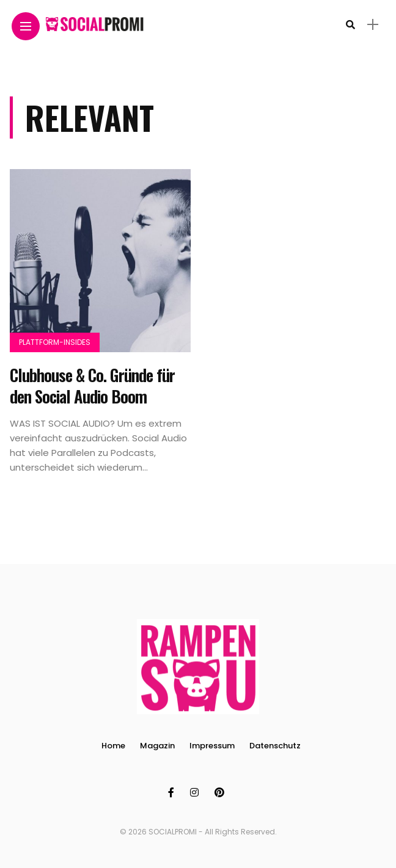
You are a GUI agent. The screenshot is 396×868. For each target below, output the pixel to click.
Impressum (212, 746)
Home (113, 746)
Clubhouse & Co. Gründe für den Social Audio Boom (92, 385)
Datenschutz (275, 746)
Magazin (157, 746)
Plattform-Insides (55, 342)
